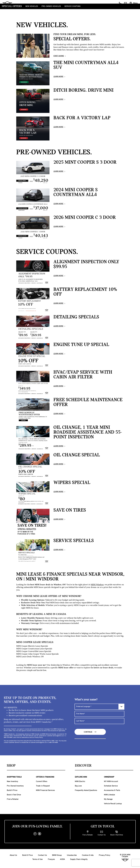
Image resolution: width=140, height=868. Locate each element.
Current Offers (42, 781)
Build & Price (12, 790)
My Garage (108, 799)
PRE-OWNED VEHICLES (51, 6)
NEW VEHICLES (32, 6)
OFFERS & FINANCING (45, 777)
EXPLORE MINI (81, 777)
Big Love (78, 786)
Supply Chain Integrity (79, 859)
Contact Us (42, 855)
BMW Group (57, 855)
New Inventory (12, 781)
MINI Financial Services (45, 790)
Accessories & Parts (112, 790)
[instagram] (40, 834)
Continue (90, 732)
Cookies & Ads (88, 855)
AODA (62, 859)
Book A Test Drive (14, 795)
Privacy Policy (104, 855)
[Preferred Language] (99, 707)
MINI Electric (80, 781)
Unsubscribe (72, 855)
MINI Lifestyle (109, 795)
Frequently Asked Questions (86, 790)
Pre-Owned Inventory (15, 786)
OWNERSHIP (109, 777)
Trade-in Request (43, 786)
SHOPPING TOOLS (14, 777)
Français (51, 859)
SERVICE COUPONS (72, 6)
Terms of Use (37, 859)
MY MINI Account (111, 781)
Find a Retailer (13, 799)
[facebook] (35, 834)
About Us (13, 855)
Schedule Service (111, 786)
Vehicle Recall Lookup (113, 804)
